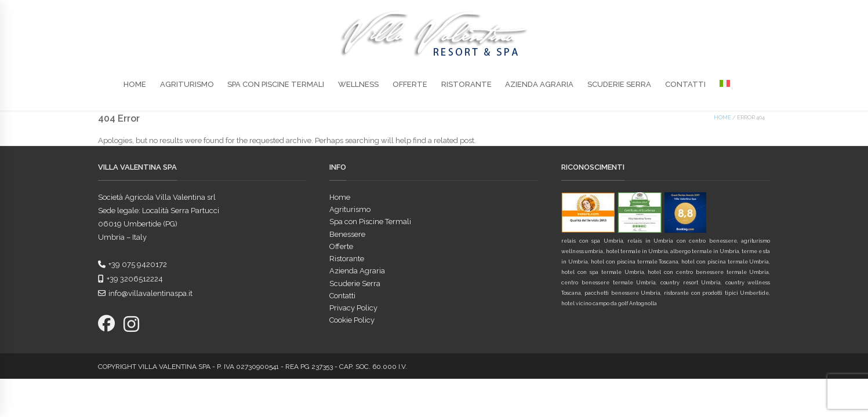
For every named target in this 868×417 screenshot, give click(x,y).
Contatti (685, 84)
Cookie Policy (352, 320)
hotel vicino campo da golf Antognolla (609, 303)
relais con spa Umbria (592, 241)
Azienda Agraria (539, 84)
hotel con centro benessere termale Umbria (708, 272)
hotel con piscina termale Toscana (635, 262)
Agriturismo (187, 84)
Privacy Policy (353, 308)
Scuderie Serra (619, 84)
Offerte (410, 84)
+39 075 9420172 (132, 264)
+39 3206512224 (130, 279)
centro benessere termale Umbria (609, 283)
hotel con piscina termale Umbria (725, 262)
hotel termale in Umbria (637, 251)
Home (135, 84)
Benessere (347, 234)
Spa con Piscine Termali (276, 84)
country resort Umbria (691, 283)
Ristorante (466, 84)
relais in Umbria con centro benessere (682, 241)
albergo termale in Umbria (705, 251)
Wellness (358, 84)
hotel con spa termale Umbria (602, 272)
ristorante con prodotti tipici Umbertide (716, 293)
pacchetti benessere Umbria (622, 293)
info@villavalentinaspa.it (145, 293)
